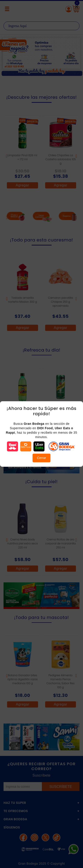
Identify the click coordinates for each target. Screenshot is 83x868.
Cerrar (41, 458)
